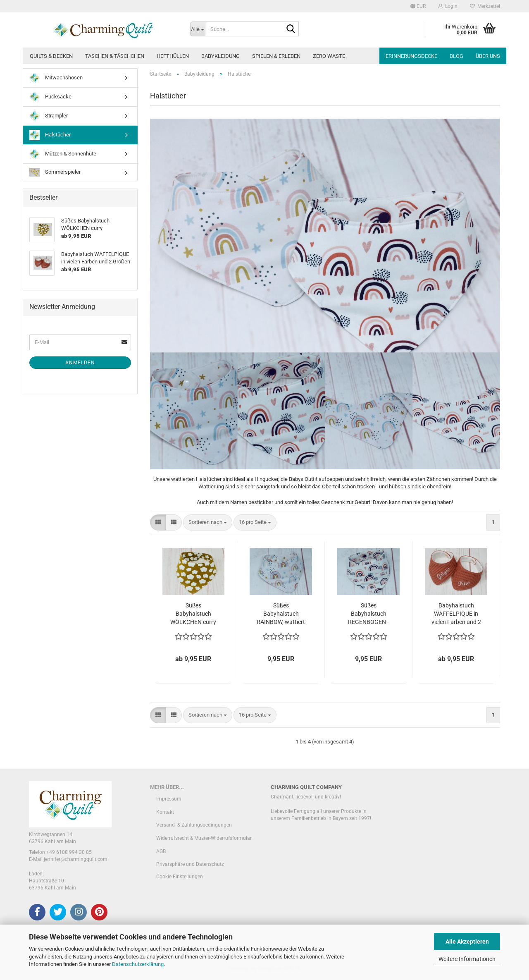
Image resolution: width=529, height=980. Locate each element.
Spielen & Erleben (276, 56)
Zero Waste (329, 56)
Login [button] (448, 6)
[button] (418, 6)
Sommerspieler (55, 172)
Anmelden (80, 363)
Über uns (488, 56)
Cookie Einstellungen (180, 877)
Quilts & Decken (51, 56)
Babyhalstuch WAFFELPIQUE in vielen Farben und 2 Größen (456, 614)
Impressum (169, 799)
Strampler (49, 116)
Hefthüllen (173, 56)
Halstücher (50, 135)
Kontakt (165, 812)
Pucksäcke (50, 97)
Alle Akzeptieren (467, 942)
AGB (161, 851)
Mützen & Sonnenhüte (63, 154)
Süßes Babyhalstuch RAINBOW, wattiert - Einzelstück (281, 614)
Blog (456, 56)
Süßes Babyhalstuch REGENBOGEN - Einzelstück (368, 614)
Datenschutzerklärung (138, 964)
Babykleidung (220, 56)
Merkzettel (485, 6)
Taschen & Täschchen (115, 56)
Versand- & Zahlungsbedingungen (194, 825)
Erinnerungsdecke (411, 56)
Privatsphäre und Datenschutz (190, 864)
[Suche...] (198, 29)
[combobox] (208, 522)
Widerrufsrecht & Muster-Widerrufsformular (204, 838)
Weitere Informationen (467, 959)
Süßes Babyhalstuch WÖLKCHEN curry (193, 614)
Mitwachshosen (56, 78)
